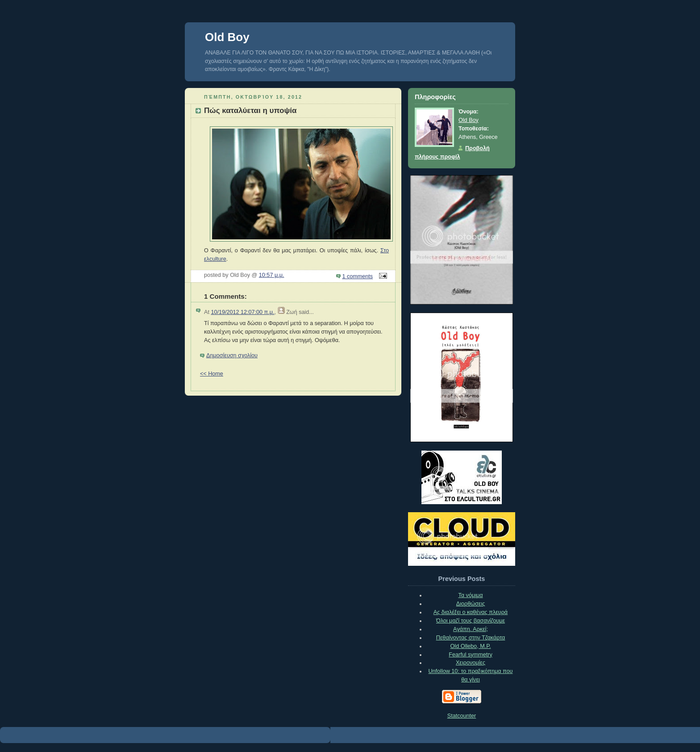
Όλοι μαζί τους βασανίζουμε (471, 621)
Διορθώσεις (471, 604)
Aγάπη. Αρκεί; (471, 629)
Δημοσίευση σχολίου (232, 355)
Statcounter (462, 716)
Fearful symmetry (470, 655)
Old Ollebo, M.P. (471, 646)
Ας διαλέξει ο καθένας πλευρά (471, 612)
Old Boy (227, 37)
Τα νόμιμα (470, 595)
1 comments (358, 276)
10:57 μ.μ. (272, 275)
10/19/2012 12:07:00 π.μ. (242, 312)
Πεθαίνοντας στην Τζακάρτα (471, 638)
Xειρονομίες (471, 663)
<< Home (212, 374)
